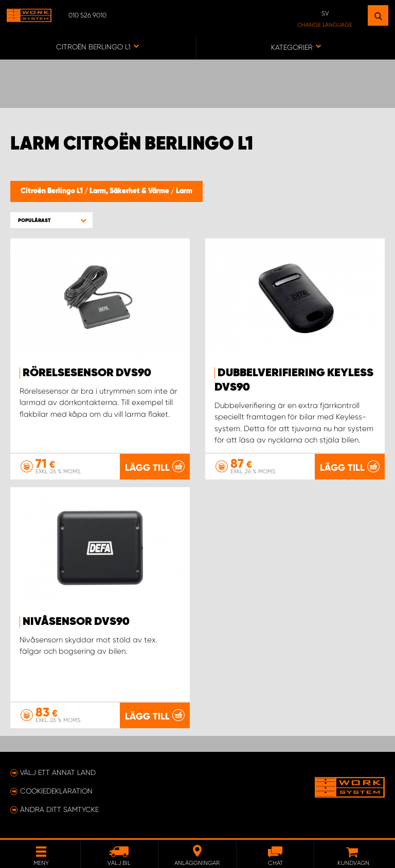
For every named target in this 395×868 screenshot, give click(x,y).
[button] (51, 220)
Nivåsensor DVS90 (76, 622)
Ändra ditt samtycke (59, 809)
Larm (184, 191)
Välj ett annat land (58, 772)
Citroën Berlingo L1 (52, 191)
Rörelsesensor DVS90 (87, 373)
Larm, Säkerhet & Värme (130, 191)
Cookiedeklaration (56, 791)
